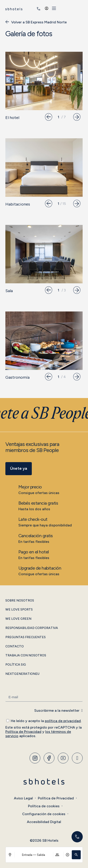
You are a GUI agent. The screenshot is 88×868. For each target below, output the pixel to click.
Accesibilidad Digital (44, 822)
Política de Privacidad (23, 732)
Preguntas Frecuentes (26, 637)
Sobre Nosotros (20, 601)
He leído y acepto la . (46, 721)
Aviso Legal (23, 798)
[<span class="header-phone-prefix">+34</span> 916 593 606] (64, 9)
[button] (76, 855)
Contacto (15, 647)
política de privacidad (63, 721)
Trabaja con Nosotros (26, 655)
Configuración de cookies (44, 814)
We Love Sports (19, 610)
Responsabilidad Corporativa (32, 628)
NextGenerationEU (22, 674)
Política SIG (16, 665)
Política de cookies (44, 806)
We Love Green (18, 619)
